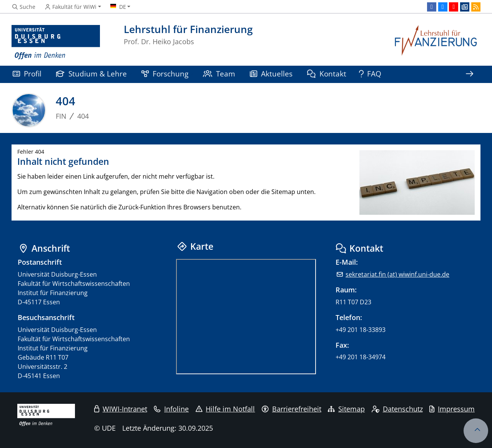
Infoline (171, 409)
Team (219, 74)
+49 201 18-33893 (361, 330)
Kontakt (327, 74)
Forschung (165, 74)
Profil (27, 74)
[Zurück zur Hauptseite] (436, 42)
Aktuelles (271, 74)
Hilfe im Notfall (225, 409)
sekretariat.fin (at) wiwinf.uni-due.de (397, 274)
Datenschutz (397, 409)
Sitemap (346, 409)
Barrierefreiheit (292, 409)
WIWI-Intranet (121, 409)
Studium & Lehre (91, 74)
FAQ (370, 74)
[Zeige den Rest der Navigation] (469, 74)
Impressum (452, 409)
